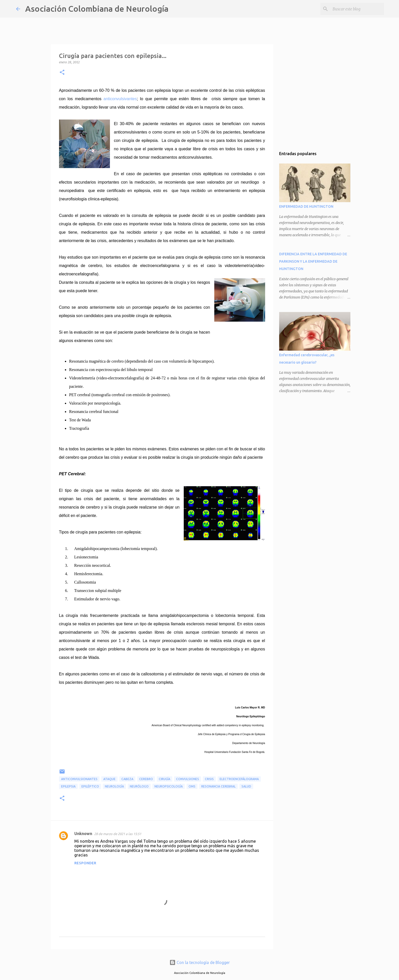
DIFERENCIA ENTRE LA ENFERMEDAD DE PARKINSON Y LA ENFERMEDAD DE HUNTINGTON (313, 261)
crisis (209, 779)
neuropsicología (169, 786)
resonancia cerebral (218, 786)
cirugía (165, 779)
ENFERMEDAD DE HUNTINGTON (306, 206)
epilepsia (68, 786)
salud (246, 786)
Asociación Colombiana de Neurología (97, 9)
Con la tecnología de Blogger (200, 962)
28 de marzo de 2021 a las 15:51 (118, 834)
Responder (85, 863)
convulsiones (188, 779)
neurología (114, 786)
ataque (109, 779)
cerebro (146, 779)
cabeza (127, 779)
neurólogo (139, 786)
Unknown (83, 834)
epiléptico (90, 786)
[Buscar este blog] (357, 9)
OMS (192, 786)
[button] (62, 73)
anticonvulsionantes (79, 779)
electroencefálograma (239, 779)
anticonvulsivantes (120, 99)
